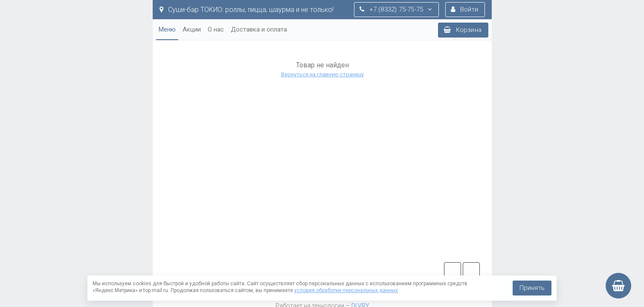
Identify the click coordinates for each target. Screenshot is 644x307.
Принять (532, 288)
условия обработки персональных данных (346, 290)
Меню (167, 29)
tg (453, 271)
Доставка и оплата (259, 29)
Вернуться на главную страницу (322, 74)
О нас (216, 29)
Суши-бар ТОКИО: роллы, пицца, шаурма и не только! (247, 10)
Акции (192, 29)
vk (471, 271)
